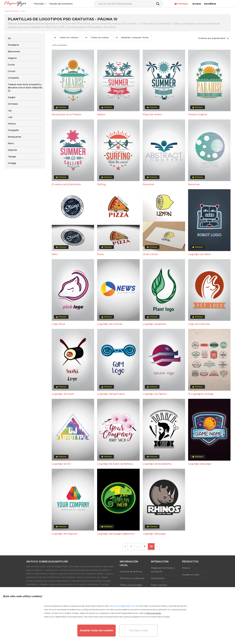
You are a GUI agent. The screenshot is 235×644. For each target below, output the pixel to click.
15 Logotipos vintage (201, 394)
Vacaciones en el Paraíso (67, 114)
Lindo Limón (150, 254)
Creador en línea (191, 575)
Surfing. (102, 184)
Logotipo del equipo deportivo (116, 534)
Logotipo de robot (199, 254)
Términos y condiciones (132, 578)
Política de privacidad (131, 585)
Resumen (149, 184)
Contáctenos (158, 578)
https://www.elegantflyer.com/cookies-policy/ (64, 617)
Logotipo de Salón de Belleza (115, 464)
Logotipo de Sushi (63, 394)
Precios (186, 568)
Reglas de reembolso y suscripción (163, 570)
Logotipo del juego (200, 464)
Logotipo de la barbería (157, 464)
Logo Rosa (58, 324)
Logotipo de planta (154, 324)
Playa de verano (152, 114)
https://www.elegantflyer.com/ (123, 606)
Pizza (100, 254)
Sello (55, 254)
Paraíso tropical (198, 114)
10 (151, 546)
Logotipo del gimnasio (111, 394)
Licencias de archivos (131, 572)
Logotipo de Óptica (155, 394)
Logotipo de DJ (61, 464)
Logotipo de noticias (110, 324)
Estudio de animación (61, 4)
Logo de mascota (199, 324)
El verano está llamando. (67, 184)
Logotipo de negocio (65, 534)
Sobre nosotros (159, 585)
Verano (101, 114)
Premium (194, 4)
